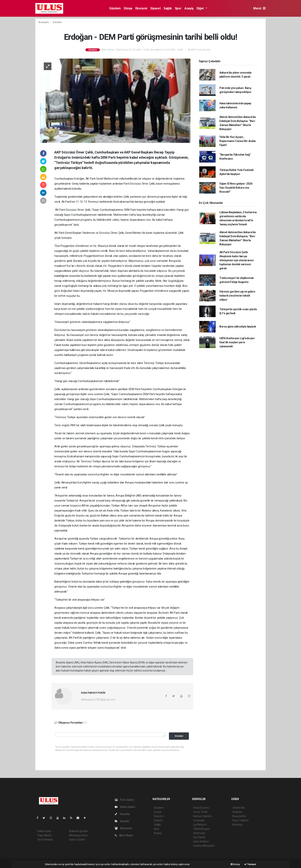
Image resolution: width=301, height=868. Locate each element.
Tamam (250, 864)
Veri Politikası (45, 840)
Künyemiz (124, 828)
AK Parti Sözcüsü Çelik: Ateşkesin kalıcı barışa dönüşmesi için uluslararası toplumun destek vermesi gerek (237, 260)
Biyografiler (239, 816)
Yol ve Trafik (200, 812)
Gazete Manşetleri (204, 846)
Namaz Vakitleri (202, 816)
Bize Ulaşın (124, 835)
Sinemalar (199, 833)
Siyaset (155, 8)
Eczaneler (199, 820)
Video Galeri (125, 807)
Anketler (237, 812)
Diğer (201, 8)
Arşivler (122, 821)
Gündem (115, 8)
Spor (178, 8)
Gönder (179, 736)
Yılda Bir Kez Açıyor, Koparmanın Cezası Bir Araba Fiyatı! (238, 141)
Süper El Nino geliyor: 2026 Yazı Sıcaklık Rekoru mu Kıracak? (236, 188)
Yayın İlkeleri (45, 835)
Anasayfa (44, 22)
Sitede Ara (239, 808)
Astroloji (237, 825)
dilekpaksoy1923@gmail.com (98, 700)
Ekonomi (141, 8)
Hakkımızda (44, 831)
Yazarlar (122, 814)
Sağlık (168, 8)
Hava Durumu (201, 808)
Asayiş (189, 8)
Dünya (128, 8)
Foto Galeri (124, 800)
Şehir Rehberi (201, 841)
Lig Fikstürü (200, 825)
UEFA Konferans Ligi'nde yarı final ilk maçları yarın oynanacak (237, 342)
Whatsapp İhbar (78, 835)
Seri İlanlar (199, 837)
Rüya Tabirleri (240, 820)
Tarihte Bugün (201, 829)
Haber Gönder (77, 840)
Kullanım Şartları (78, 831)
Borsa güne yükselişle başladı (238, 327)
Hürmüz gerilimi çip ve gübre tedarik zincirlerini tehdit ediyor (237, 296)
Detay (235, 864)
